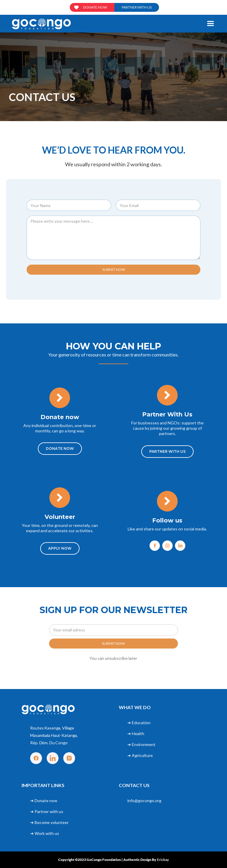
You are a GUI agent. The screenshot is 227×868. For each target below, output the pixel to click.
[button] (210, 24)
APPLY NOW (60, 548)
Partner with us (137, 7)
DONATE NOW (60, 448)
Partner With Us (167, 451)
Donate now (95, 7)
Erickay (163, 860)
